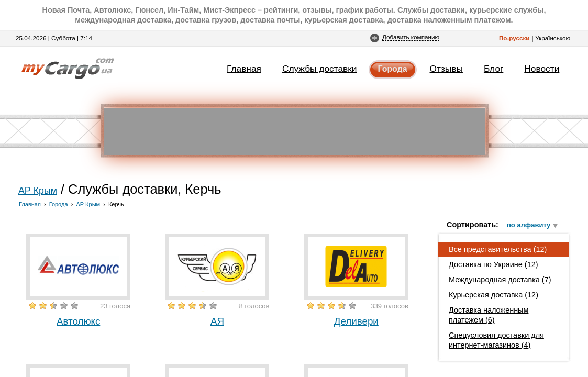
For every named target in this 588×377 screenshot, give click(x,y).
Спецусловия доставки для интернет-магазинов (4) (496, 340)
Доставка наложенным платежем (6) (489, 315)
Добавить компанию (411, 37)
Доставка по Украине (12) (493, 264)
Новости (542, 69)
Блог (493, 69)
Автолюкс (78, 321)
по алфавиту (529, 225)
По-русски (514, 38)
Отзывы (446, 69)
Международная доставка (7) (500, 280)
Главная (244, 69)
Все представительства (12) (498, 249)
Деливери (356, 321)
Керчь (116, 204)
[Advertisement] (295, 131)
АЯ (217, 321)
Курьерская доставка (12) (493, 295)
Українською (553, 38)
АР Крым (38, 191)
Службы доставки (320, 69)
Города (393, 69)
